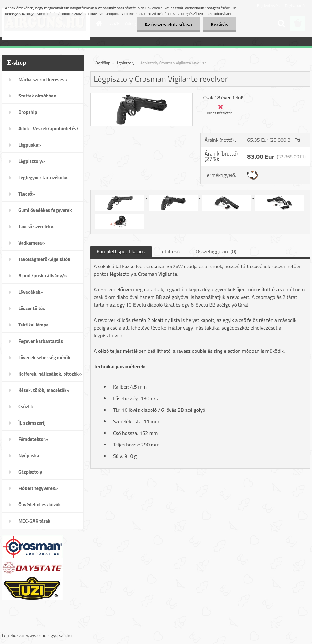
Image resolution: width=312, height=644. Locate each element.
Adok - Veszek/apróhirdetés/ (48, 128)
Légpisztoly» (32, 161)
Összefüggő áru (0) (216, 251)
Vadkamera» (32, 243)
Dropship (28, 112)
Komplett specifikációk (121, 251)
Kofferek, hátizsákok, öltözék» (50, 374)
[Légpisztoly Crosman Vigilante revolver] (141, 96)
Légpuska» (30, 145)
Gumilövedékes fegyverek (45, 210)
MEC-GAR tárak (34, 521)
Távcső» (27, 194)
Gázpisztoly (30, 472)
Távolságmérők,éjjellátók (44, 259)
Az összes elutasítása (168, 24)
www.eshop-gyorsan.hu (49, 635)
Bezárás (219, 24)
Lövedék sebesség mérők (44, 357)
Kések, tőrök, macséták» (44, 390)
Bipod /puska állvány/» (43, 276)
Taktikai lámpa (33, 325)
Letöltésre (170, 251)
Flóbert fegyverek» (38, 488)
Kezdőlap (102, 63)
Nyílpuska (29, 456)
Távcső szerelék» (36, 227)
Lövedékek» (31, 292)
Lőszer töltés (32, 308)
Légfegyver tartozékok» (43, 178)
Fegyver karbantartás (41, 341)
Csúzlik (26, 407)
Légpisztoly (125, 63)
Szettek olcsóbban (37, 96)
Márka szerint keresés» (43, 79)
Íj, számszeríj (32, 423)
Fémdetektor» (33, 439)
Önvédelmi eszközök (39, 505)
